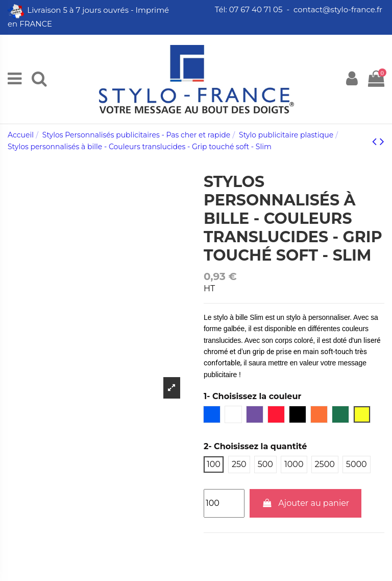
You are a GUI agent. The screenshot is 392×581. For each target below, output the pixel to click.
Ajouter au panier (306, 503)
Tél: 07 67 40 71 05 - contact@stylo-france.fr (300, 9)
